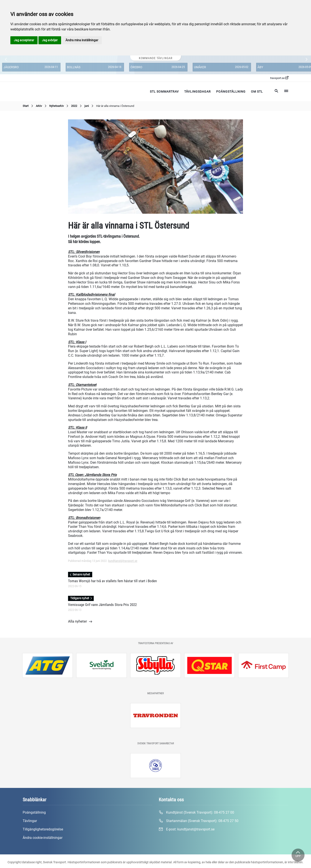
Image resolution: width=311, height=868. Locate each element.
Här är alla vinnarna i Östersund (115, 106)
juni (89, 106)
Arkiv (42, 106)
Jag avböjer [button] (50, 40)
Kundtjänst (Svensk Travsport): (196, 813)
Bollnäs (74, 67)
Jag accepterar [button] (24, 40)
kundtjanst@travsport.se (123, 561)
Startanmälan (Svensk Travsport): (199, 821)
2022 (77, 106)
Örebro (136, 67)
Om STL (257, 92)
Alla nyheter (80, 622)
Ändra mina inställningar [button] (82, 40)
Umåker (200, 67)
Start (28, 106)
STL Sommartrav (164, 92)
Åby (260, 67)
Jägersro (11, 67)
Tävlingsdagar (198, 92)
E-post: (187, 829)
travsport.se (279, 78)
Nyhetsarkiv (59, 106)
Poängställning (231, 92)
